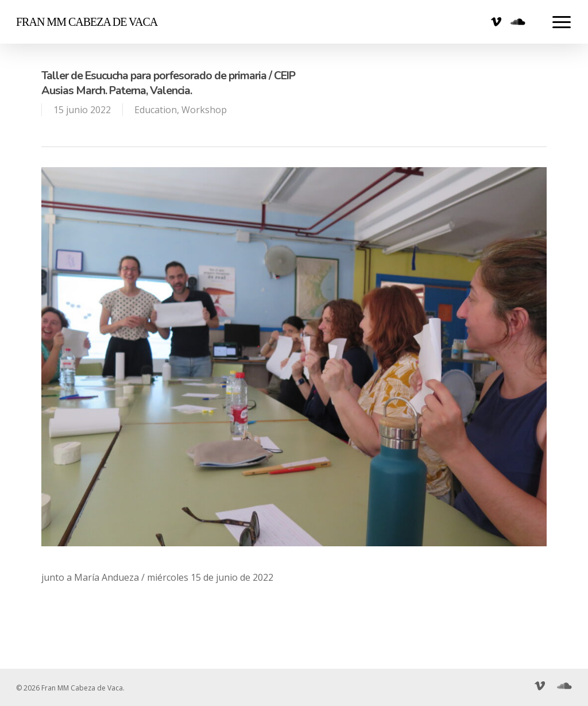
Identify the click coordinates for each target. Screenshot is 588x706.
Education (156, 110)
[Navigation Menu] (562, 22)
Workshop (204, 110)
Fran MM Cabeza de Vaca (87, 22)
